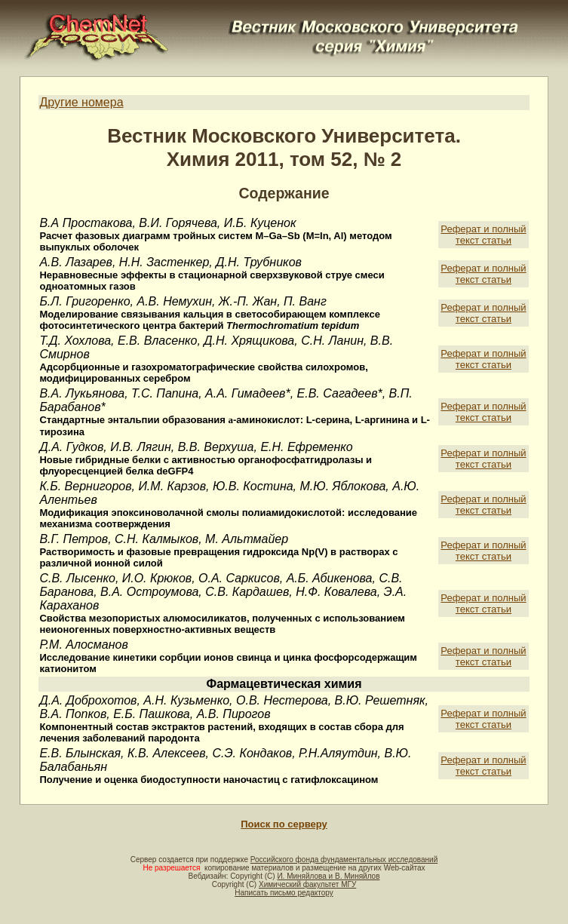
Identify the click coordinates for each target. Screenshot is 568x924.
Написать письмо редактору (284, 893)
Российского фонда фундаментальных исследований (344, 860)
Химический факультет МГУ (307, 884)
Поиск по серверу (284, 824)
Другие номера (81, 102)
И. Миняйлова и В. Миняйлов (328, 876)
